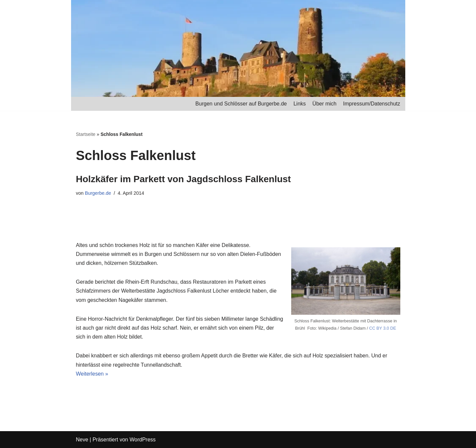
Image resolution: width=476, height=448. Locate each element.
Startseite (86, 134)
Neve (82, 440)
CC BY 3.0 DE (383, 328)
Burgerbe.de (98, 193)
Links (300, 104)
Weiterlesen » (92, 374)
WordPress (143, 440)
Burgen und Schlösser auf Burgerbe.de (241, 104)
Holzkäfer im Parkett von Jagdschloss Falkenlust (183, 179)
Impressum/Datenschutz (372, 104)
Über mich (324, 104)
